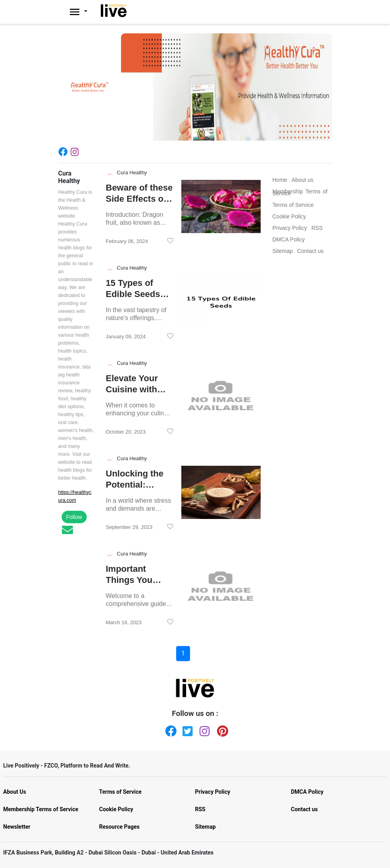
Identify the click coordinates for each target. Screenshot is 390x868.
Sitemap (206, 827)
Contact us (304, 809)
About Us (15, 792)
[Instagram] (76, 151)
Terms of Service (120, 792)
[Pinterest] (221, 729)
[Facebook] (64, 151)
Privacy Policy (213, 792)
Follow (74, 517)
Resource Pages (119, 827)
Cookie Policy (116, 809)
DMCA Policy (307, 792)
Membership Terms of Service (41, 809)
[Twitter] (186, 729)
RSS (200, 809)
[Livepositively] (83, 12)
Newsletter (17, 827)
